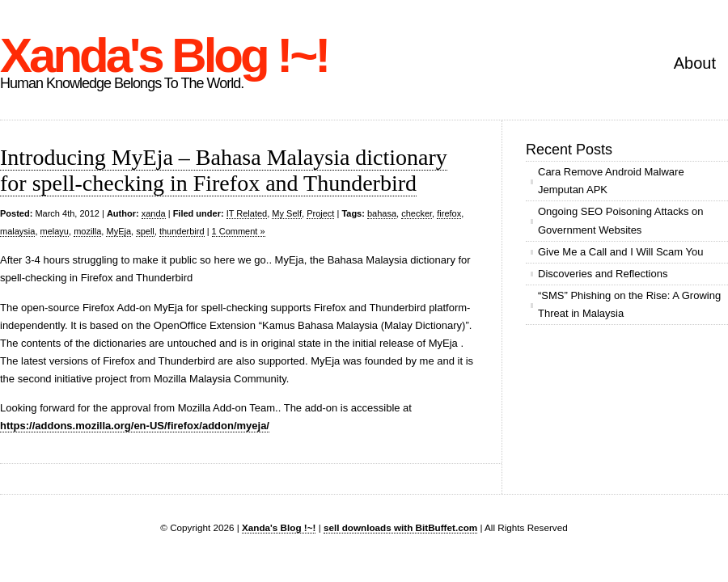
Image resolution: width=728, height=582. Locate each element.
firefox (449, 213)
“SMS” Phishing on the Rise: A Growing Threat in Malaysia (629, 304)
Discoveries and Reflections (603, 274)
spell (145, 231)
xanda (154, 213)
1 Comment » (239, 231)
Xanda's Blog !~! (164, 55)
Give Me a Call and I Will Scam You (620, 252)
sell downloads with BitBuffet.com (400, 527)
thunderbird (182, 231)
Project (320, 213)
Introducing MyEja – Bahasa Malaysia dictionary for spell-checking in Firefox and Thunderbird (224, 170)
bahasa (382, 213)
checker (417, 213)
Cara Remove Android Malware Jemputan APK (611, 181)
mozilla (87, 231)
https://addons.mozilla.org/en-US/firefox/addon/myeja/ (135, 426)
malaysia (17, 231)
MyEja (119, 231)
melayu (55, 231)
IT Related (247, 213)
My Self (287, 213)
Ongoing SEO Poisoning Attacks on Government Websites (621, 220)
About (695, 63)
